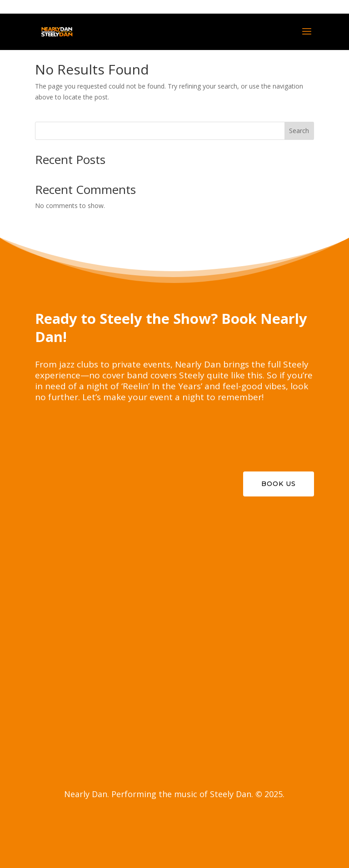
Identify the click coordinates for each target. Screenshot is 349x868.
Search (299, 131)
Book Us (279, 484)
